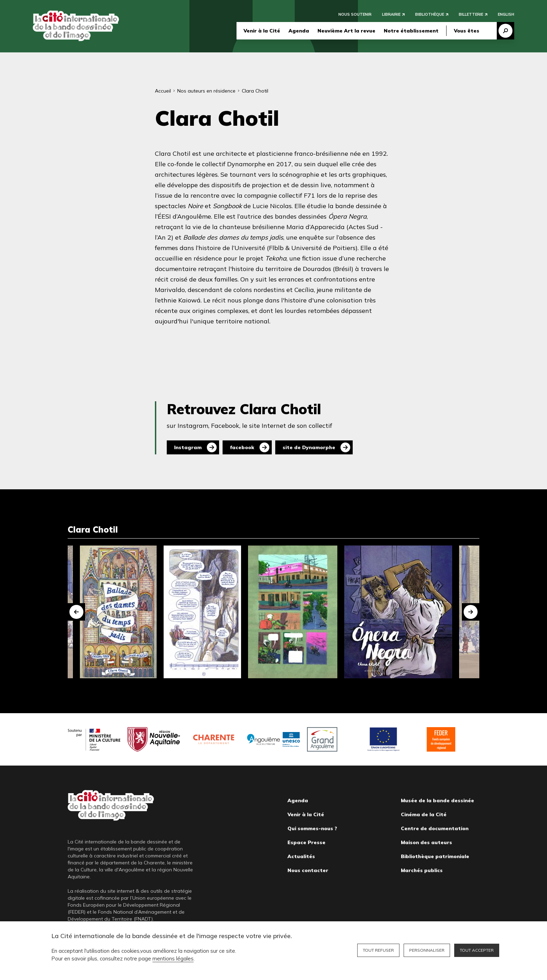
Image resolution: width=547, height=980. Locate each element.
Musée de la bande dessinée (437, 800)
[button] (76, 612)
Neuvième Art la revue (346, 31)
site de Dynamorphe (309, 447)
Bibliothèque (430, 15)
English (506, 15)
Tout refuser (378, 950)
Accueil (163, 91)
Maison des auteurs (426, 842)
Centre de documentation (435, 828)
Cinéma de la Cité (424, 814)
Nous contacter (308, 870)
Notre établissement (411, 31)
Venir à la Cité (262, 31)
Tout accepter (477, 950)
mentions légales (173, 959)
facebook (242, 447)
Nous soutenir (355, 15)
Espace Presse (306, 842)
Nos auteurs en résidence (206, 91)
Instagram (188, 447)
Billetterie (471, 15)
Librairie (391, 15)
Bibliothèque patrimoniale (435, 856)
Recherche (505, 31)
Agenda (299, 31)
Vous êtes (467, 31)
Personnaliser (427, 950)
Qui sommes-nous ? (312, 828)
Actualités (301, 856)
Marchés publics (422, 870)
